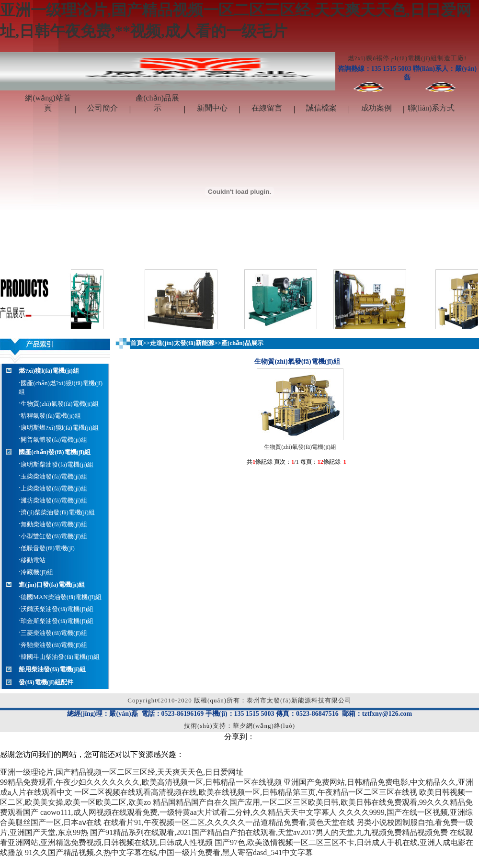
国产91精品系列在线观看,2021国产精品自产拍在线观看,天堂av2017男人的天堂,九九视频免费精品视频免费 (269, 832)
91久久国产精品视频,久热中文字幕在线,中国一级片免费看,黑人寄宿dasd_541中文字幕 (169, 852)
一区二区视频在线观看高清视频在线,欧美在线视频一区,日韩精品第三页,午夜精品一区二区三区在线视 (246, 792)
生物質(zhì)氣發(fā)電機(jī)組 (300, 447)
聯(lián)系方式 (431, 108)
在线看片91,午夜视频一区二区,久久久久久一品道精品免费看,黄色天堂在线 (229, 822)
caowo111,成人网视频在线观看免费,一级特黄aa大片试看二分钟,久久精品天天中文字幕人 (188, 812)
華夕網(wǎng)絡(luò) (264, 726)
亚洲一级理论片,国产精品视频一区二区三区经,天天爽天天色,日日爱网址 (122, 772)
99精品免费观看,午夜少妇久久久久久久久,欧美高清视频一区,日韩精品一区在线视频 (141, 782)
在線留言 (267, 108)
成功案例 (376, 108)
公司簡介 (103, 108)
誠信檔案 (321, 108)
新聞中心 (212, 108)
